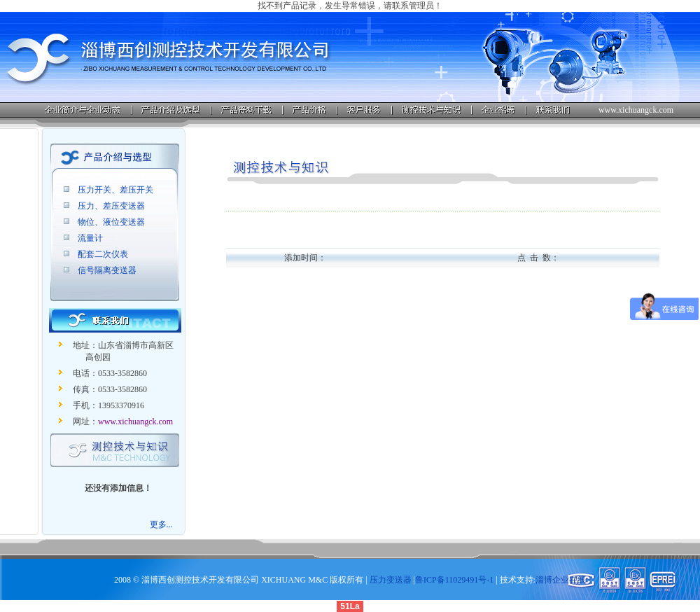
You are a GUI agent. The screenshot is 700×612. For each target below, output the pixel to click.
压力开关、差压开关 (115, 190)
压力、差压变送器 (111, 206)
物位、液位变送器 (111, 222)
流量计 (90, 238)
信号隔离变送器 (107, 270)
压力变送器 (391, 580)
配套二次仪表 (103, 254)
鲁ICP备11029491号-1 (454, 580)
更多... (161, 524)
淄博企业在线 (561, 580)
